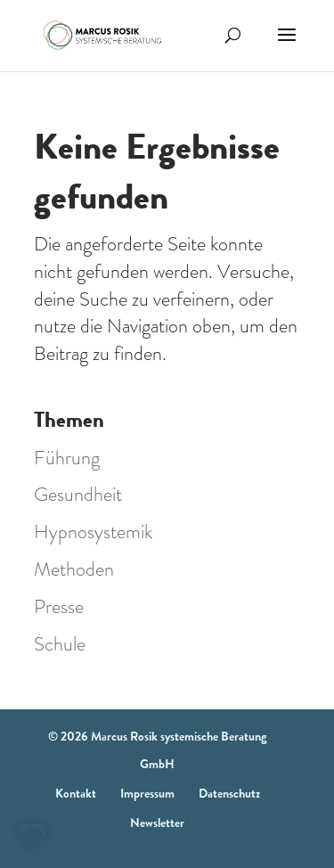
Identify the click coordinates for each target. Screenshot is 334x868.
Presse (59, 606)
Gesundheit (78, 494)
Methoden (74, 569)
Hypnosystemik (93, 532)
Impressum (147, 793)
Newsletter (157, 823)
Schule (60, 644)
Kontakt (76, 793)
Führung (67, 458)
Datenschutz (229, 793)
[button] (32, 836)
